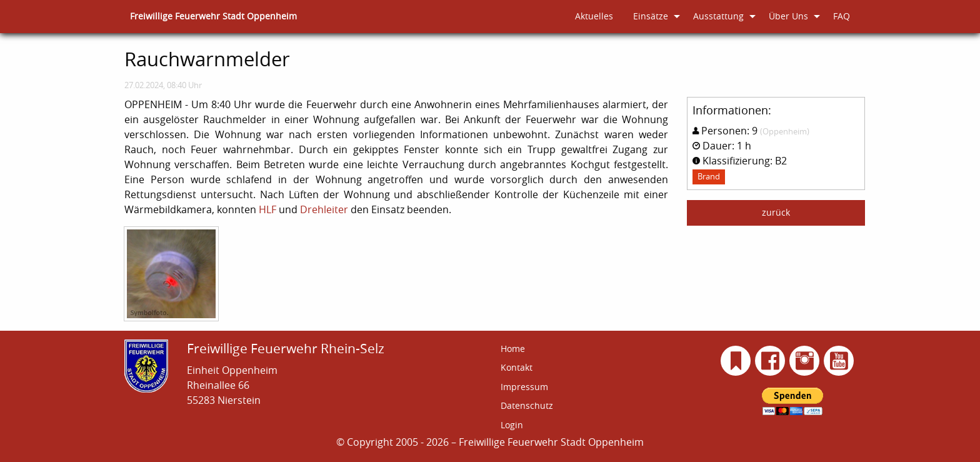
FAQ (842, 16)
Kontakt (517, 367)
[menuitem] (213, 17)
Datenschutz (527, 405)
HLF (267, 209)
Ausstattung (718, 16)
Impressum (524, 387)
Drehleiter (324, 209)
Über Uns (788, 16)
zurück (776, 212)
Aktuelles (594, 16)
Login (512, 425)
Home (513, 349)
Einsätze (651, 16)
